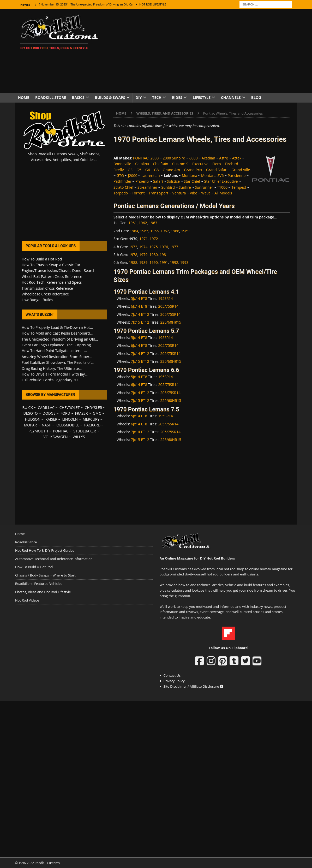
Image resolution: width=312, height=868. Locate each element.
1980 (154, 255)
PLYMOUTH (38, 431)
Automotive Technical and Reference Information (54, 559)
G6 (148, 170)
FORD (65, 413)
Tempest (239, 187)
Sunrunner (204, 187)
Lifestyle (202, 97)
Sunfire (185, 187)
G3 (130, 170)
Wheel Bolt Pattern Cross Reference (52, 277)
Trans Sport (158, 193)
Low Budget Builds (37, 300)
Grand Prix (193, 170)
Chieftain (160, 164)
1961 (133, 223)
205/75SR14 (168, 306)
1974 (143, 247)
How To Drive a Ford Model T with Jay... (55, 374)
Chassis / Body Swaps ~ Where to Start (45, 575)
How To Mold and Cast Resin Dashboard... (57, 333)
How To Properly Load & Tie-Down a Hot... (57, 327)
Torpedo (121, 193)
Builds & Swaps (110, 97)
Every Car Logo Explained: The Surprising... (58, 345)
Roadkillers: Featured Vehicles (39, 584)
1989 (143, 262)
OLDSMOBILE (68, 425)
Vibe (194, 193)
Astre (224, 158)
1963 (153, 223)
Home (24, 97)
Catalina (142, 164)
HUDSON (33, 419)
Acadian (208, 158)
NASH (47, 425)
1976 (164, 247)
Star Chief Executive (221, 181)
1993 (184, 262)
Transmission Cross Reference (47, 288)
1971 (143, 239)
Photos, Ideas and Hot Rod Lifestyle (43, 592)
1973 (133, 247)
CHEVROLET (70, 408)
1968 (175, 231)
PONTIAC (141, 158)
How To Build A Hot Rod (34, 567)
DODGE (49, 413)
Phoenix (142, 181)
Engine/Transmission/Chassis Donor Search (59, 270)
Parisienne (237, 176)
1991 (164, 262)
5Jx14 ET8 (139, 298)
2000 (154, 158)
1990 (154, 262)
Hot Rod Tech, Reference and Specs (52, 282)
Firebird (232, 164)
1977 (174, 247)
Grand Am (171, 170)
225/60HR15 (171, 322)
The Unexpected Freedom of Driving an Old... (60, 339)
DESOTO (31, 413)
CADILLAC (46, 408)
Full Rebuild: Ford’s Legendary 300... (52, 380)
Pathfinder (122, 181)
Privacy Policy (174, 681)
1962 (143, 223)
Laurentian (151, 176)
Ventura (179, 193)
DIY (139, 97)
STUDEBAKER (85, 431)
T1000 (222, 187)
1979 (143, 255)
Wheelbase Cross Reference (45, 294)
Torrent (138, 193)
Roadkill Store (51, 97)
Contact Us (172, 675)
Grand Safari (217, 170)
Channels (231, 97)
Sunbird (168, 187)
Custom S (180, 164)
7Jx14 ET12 (140, 314)
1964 (134, 231)
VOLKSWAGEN (56, 437)
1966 (154, 231)
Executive (200, 164)
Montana (190, 176)
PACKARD (92, 425)
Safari (158, 181)
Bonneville (122, 164)
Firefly (119, 170)
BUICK (28, 408)
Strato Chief (124, 187)
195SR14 (165, 298)
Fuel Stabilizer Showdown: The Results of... (58, 362)
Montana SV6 (212, 176)
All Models (223, 193)
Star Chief (192, 181)
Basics (78, 97)
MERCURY (91, 419)
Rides (177, 97)
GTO (120, 176)
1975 (154, 247)
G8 (156, 170)
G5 (139, 170)
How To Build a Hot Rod (42, 259)
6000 (194, 158)
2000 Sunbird (174, 158)
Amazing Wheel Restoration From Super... (57, 357)
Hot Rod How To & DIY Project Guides (45, 550)
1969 (185, 231)
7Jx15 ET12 (140, 322)
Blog (256, 97)
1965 (144, 231)
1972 (154, 239)
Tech (157, 97)
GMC (97, 413)
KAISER (51, 419)
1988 (133, 262)
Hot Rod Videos (27, 600)
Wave (206, 193)
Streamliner (147, 187)
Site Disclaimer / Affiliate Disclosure (194, 686)
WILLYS (79, 437)
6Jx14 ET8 (139, 306)
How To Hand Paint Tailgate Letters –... (54, 351)
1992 (174, 262)
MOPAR (30, 425)
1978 (133, 255)
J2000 (133, 176)
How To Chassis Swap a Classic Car (51, 265)
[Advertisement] (202, 51)
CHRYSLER (93, 408)
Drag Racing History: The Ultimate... (52, 368)
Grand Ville (241, 170)
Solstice (173, 181)
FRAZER (82, 413)
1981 (164, 255)
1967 (165, 231)
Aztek (237, 158)
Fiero (217, 164)
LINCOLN (70, 419)
